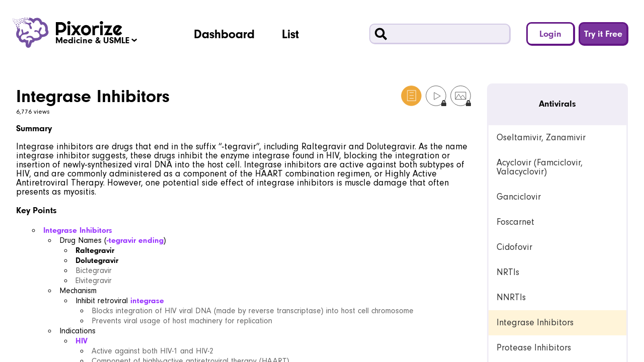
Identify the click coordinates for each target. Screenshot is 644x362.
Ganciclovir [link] (519, 197)
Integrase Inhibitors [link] (535, 323)
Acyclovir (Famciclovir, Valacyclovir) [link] (540, 167)
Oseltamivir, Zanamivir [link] (541, 138)
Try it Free (603, 33)
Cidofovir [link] (514, 247)
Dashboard (224, 34)
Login (550, 33)
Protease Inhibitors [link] (534, 348)
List (290, 34)
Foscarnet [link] (515, 222)
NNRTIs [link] (511, 297)
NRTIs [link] (508, 272)
